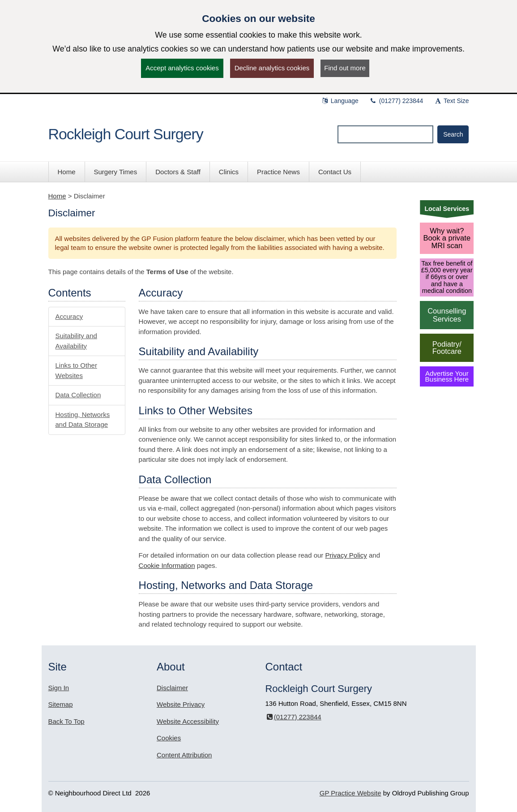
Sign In (59, 688)
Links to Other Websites (76, 370)
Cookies (169, 738)
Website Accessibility (188, 721)
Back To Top (66, 721)
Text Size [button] (451, 101)
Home (57, 196)
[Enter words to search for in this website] (385, 134)
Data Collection (78, 395)
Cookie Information (167, 565)
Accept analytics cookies (182, 68)
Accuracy (69, 316)
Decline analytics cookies (272, 68)
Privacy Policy (346, 555)
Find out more (345, 68)
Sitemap (61, 704)
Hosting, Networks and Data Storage (83, 420)
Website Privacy (181, 704)
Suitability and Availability (76, 341)
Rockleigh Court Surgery (126, 134)
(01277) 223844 (396, 101)
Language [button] (340, 101)
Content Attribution (184, 755)
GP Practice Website (350, 793)
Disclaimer (172, 688)
